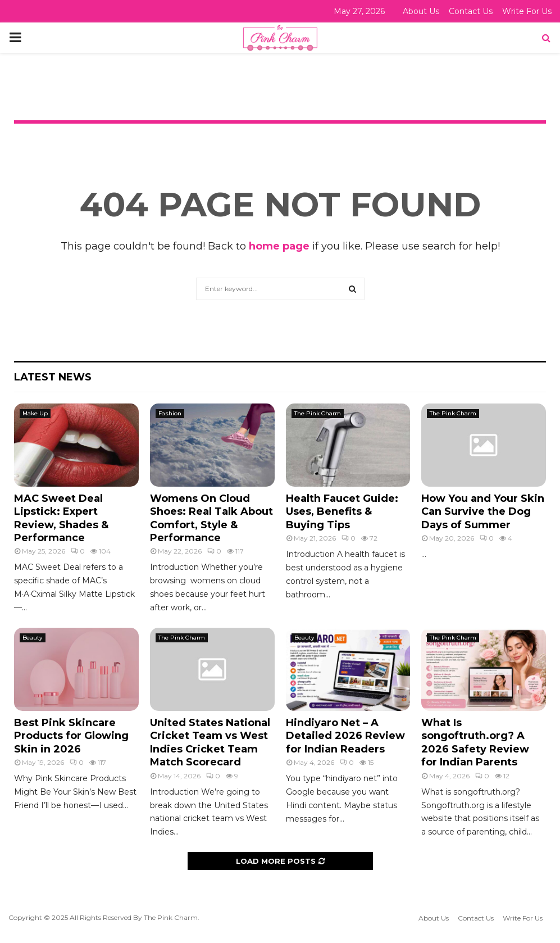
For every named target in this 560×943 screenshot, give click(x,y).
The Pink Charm (318, 413)
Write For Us (527, 11)
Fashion (170, 413)
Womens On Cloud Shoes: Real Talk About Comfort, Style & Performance (211, 518)
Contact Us (471, 11)
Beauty (33, 638)
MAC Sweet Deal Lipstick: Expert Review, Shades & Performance (61, 518)
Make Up (35, 413)
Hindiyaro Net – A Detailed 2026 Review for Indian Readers (345, 736)
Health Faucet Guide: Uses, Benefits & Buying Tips (342, 512)
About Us (421, 11)
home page (279, 246)
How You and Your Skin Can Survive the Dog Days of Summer (483, 512)
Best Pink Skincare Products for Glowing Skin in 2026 (71, 736)
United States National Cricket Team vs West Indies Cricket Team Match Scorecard (210, 742)
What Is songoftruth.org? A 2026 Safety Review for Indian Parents (475, 742)
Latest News (53, 377)
